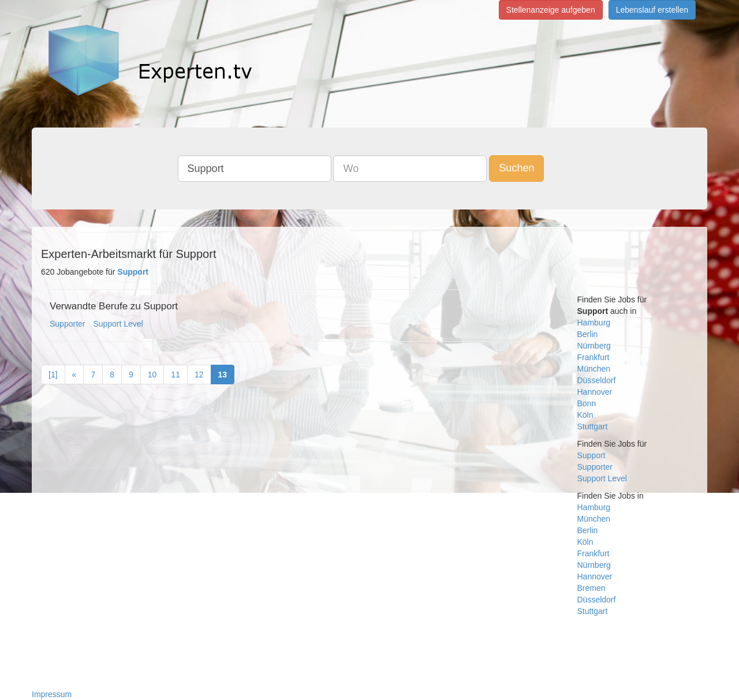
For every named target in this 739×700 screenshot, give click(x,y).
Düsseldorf (597, 380)
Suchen (516, 168)
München (594, 369)
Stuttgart (593, 426)
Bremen (591, 588)
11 (176, 375)
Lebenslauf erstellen (652, 10)
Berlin (588, 334)
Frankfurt (594, 357)
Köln (585, 415)
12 (199, 375)
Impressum (52, 694)
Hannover (595, 392)
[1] (53, 375)
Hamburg (594, 323)
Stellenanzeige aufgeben (551, 10)
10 (152, 375)
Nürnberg (594, 346)
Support (591, 455)
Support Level (118, 324)
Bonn (587, 403)
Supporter (67, 324)
